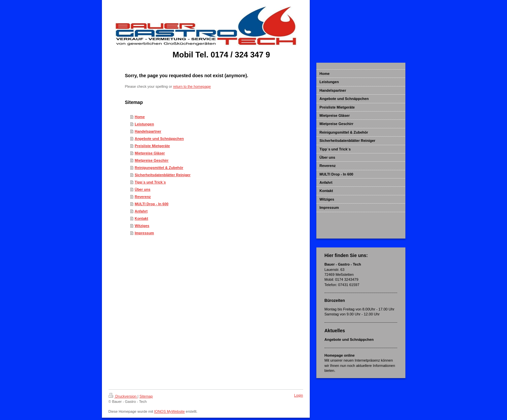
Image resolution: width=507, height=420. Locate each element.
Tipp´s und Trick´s (150, 182)
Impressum (144, 233)
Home (140, 117)
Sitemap (146, 396)
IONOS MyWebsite (169, 411)
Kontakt (141, 218)
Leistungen (144, 124)
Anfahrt (141, 211)
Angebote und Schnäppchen (159, 139)
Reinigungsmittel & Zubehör (159, 168)
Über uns (143, 189)
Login (299, 395)
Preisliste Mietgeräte (152, 146)
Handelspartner (148, 131)
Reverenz (143, 197)
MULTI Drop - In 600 (151, 204)
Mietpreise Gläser (150, 153)
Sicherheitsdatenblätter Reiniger (162, 175)
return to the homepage (192, 86)
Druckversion (123, 396)
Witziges (142, 226)
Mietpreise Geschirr (152, 160)
